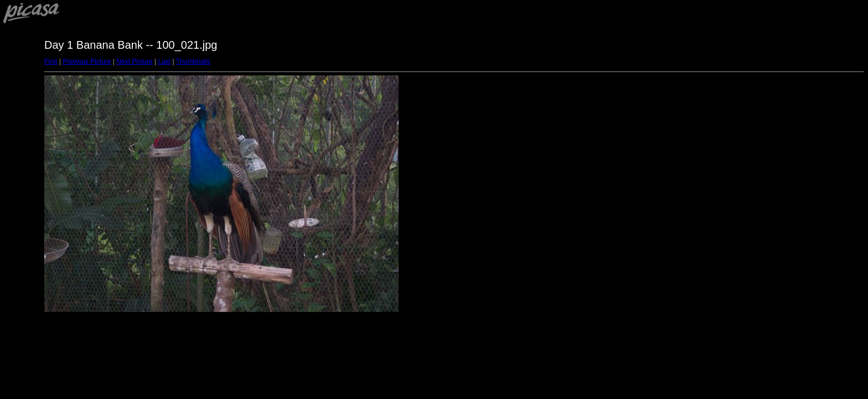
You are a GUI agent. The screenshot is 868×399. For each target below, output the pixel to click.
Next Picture (134, 62)
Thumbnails (193, 62)
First (51, 62)
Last (164, 62)
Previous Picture (87, 62)
